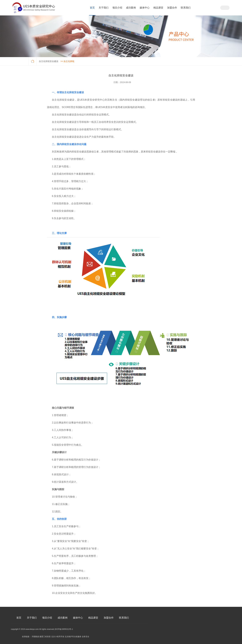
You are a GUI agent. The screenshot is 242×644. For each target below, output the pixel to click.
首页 (92, 8)
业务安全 (86, 637)
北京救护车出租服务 (73, 637)
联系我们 (186, 8)
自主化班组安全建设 (49, 61)
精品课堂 (158, 8)
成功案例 (131, 8)
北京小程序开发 (58, 637)
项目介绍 (117, 8)
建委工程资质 (45, 637)
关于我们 (104, 8)
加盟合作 (172, 8)
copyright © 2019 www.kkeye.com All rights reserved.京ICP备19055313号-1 (42, 629)
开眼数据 (35, 637)
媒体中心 (145, 8)
